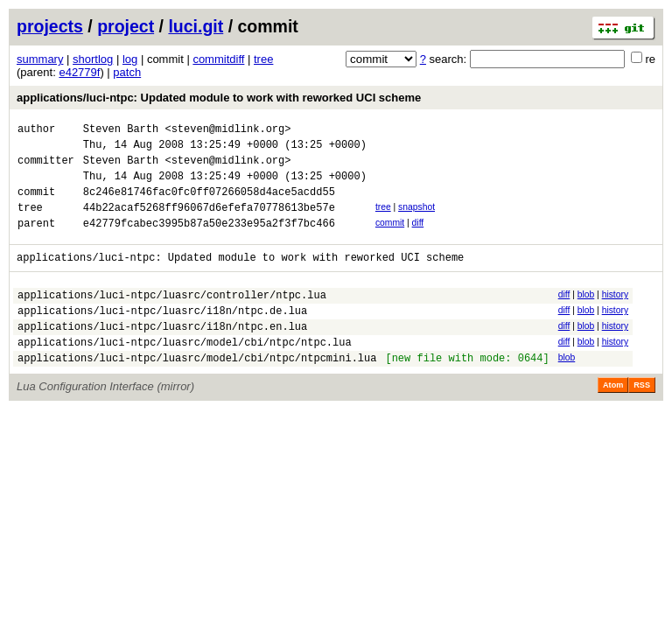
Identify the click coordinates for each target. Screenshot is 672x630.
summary (40, 59)
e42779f (79, 72)
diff (418, 238)
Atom (613, 419)
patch (127, 72)
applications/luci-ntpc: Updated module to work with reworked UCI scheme (219, 98)
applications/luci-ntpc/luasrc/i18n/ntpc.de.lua (162, 336)
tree (263, 59)
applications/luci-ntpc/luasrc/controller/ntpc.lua (172, 318)
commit (390, 238)
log (130, 59)
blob (586, 315)
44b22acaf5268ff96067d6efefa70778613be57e (209, 223)
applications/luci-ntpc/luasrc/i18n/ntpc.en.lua (162, 355)
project (126, 26)
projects (50, 26)
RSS (642, 419)
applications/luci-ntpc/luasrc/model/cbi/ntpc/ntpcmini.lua (197, 392)
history (615, 315)
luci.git (196, 26)
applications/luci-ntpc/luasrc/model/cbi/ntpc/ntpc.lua (185, 373)
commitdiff (218, 59)
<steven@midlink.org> (227, 131)
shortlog (93, 59)
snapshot (416, 220)
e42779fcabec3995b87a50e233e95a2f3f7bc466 (209, 241)
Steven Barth (121, 131)
